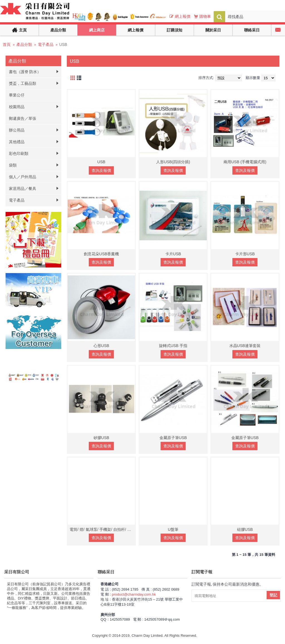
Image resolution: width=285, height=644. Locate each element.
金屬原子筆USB (173, 438)
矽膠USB (101, 438)
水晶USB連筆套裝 (245, 346)
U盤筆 (173, 529)
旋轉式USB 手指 (173, 346)
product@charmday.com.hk (134, 594)
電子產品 (46, 44)
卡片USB (173, 254)
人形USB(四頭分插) (173, 162)
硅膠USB (245, 529)
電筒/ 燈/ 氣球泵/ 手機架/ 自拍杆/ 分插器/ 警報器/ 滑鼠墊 (102, 529)
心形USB (101, 346)
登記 (273, 595)
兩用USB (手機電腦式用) (245, 162)
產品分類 (24, 44)
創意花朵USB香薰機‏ (101, 254)
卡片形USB (245, 254)
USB (63, 44)
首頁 (7, 44)
